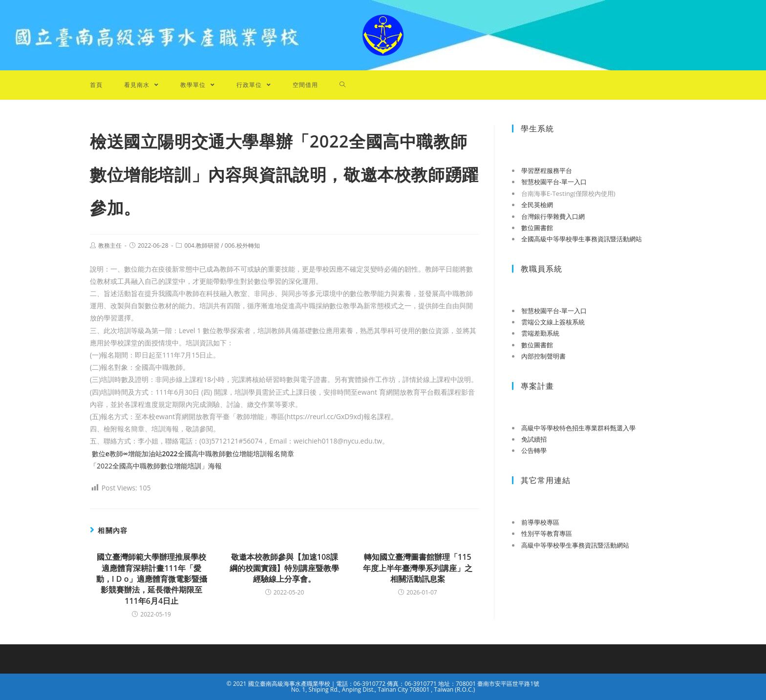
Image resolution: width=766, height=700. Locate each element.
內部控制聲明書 (543, 356)
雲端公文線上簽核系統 (553, 322)
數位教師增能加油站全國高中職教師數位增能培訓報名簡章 (192, 454)
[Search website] (343, 85)
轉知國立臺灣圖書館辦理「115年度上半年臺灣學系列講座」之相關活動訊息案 (418, 568)
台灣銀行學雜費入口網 (553, 216)
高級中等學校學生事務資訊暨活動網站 (575, 545)
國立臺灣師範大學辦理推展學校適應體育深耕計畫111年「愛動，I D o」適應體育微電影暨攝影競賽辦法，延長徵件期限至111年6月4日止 (152, 579)
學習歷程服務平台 (547, 170)
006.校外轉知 (242, 245)
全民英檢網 (537, 205)
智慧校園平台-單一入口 (554, 182)
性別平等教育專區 (547, 533)
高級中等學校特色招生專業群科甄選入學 (578, 428)
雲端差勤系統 (540, 333)
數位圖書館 (537, 228)
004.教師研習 (202, 245)
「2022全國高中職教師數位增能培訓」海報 (156, 466)
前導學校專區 (540, 522)
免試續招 (534, 439)
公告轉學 (534, 450)
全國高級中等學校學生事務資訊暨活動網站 (582, 239)
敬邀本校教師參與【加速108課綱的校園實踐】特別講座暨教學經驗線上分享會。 (284, 568)
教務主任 (110, 245)
